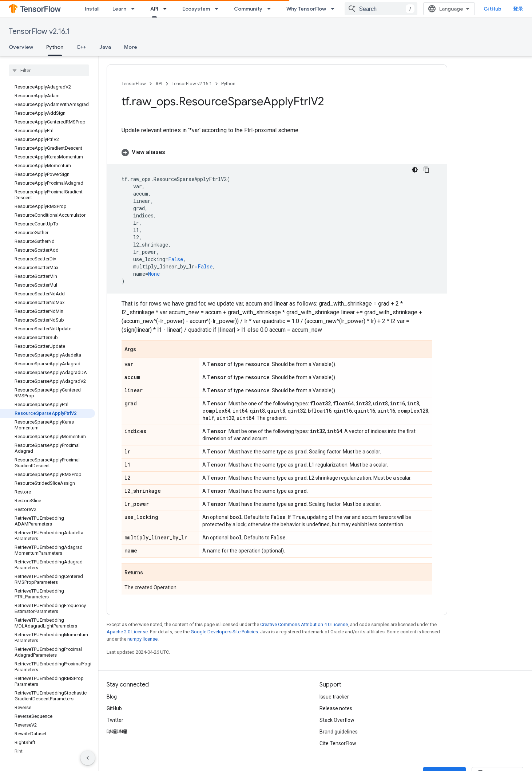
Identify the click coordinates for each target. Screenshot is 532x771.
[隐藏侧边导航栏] (88, 758)
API (159, 84)
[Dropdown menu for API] (167, 9)
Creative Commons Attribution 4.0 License (304, 624)
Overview (21, 47)
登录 (518, 9)
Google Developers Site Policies (224, 632)
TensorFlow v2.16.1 (39, 32)
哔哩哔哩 (117, 732)
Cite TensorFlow (338, 743)
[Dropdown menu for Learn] (135, 9)
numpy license (142, 639)
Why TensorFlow (306, 9)
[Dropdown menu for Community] (271, 9)
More (131, 47)
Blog (112, 697)
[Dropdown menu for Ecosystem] (219, 9)
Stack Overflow (337, 720)
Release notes (336, 708)
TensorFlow (134, 84)
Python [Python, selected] (55, 47)
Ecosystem (196, 9)
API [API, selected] (154, 9)
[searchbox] (49, 70)
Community (248, 9)
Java (105, 47)
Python (228, 84)
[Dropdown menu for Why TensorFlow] (335, 9)
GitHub (493, 9)
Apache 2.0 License (127, 632)
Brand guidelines (339, 732)
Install (92, 9)
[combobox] (381, 9)
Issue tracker (334, 697)
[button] (277, 152)
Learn (119, 9)
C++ (81, 47)
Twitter (115, 720)
